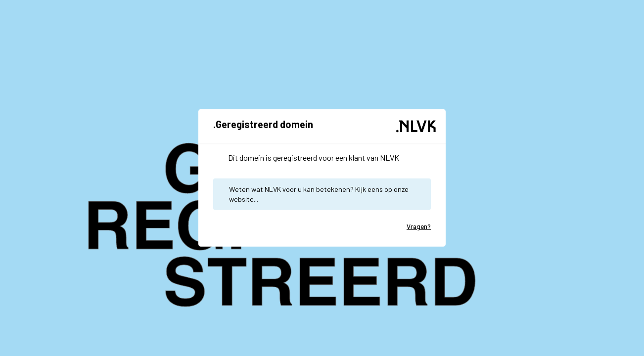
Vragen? (419, 226)
